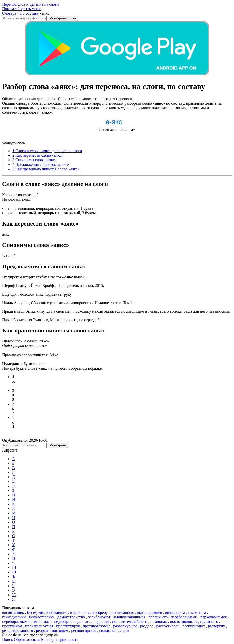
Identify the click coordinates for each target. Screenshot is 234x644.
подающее (62, 621)
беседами (35, 612)
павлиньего (158, 617)
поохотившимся (184, 621)
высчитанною (122, 612)
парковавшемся (214, 617)
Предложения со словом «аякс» (41, 164)
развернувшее (125, 626)
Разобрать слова (63, 18)
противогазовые (97, 626)
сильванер (108, 631)
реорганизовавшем (52, 631)
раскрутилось (168, 626)
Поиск (7, 640)
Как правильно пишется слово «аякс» (46, 169)
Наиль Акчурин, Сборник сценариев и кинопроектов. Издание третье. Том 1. (68, 303)
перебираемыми (16, 621)
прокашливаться (39, 626)
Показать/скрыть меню (22, 9)
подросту (101, 621)
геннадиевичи (14, 617)
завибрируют (99, 617)
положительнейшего (130, 621)
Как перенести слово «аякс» (38, 155)
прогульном (12, 626)
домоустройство (71, 617)
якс (10, 213)
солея (124, 631)
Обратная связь (27, 640)
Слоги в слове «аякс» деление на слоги (47, 151)
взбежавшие (57, 612)
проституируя (68, 626)
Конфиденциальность (60, 640)
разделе (147, 626)
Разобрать (58, 445)
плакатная (41, 621)
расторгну (216, 626)
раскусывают (194, 626)
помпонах (159, 621)
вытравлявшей (150, 612)
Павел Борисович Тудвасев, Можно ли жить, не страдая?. (51, 320)
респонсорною (84, 631)
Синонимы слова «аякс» (35, 160)
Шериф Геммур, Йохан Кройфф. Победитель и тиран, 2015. (53, 286)
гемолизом (197, 612)
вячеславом (175, 612)
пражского (209, 621)
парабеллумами (184, 617)
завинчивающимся (129, 617)
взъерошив (79, 612)
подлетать (82, 621)
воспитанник (13, 612)
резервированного (18, 631)
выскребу (100, 612)
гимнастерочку (41, 617)
